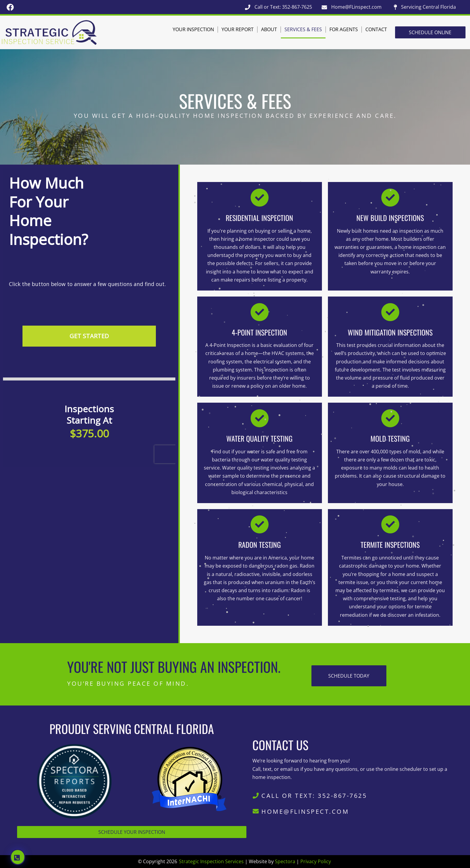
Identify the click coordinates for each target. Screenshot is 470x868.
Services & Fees (303, 29)
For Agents (344, 29)
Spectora (285, 861)
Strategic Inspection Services (211, 861)
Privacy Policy (316, 861)
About (269, 29)
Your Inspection (193, 29)
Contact (376, 29)
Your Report (238, 29)
